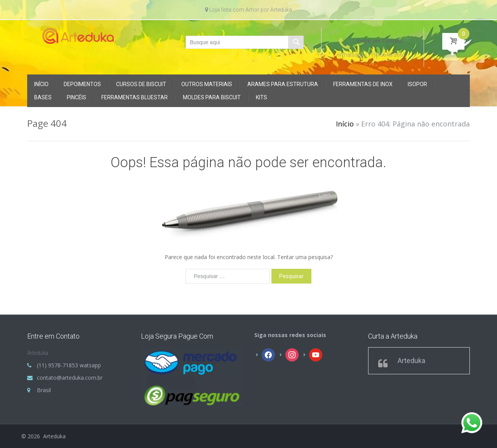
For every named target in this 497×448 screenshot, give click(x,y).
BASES (43, 97)
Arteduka (411, 361)
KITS (262, 97)
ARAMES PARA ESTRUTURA (283, 84)
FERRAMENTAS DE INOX (363, 84)
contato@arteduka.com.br (70, 378)
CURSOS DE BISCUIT (141, 84)
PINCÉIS (76, 97)
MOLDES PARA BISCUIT (212, 97)
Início (41, 84)
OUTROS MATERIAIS (207, 84)
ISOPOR (417, 84)
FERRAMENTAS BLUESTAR (135, 97)
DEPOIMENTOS (82, 84)
